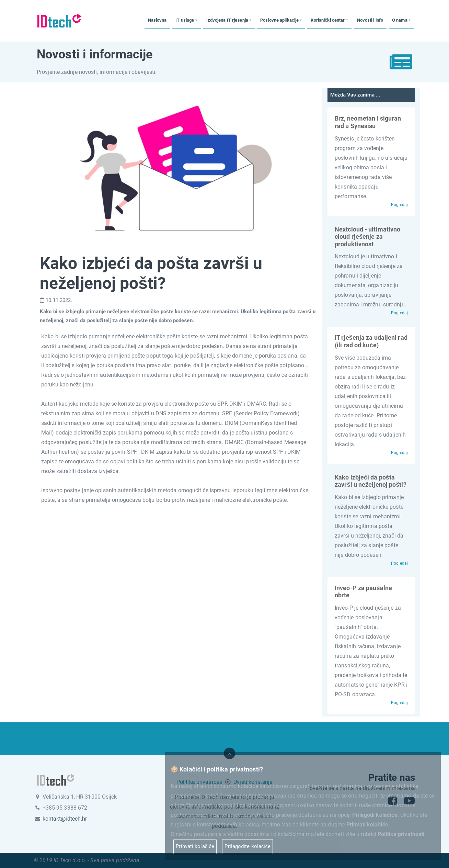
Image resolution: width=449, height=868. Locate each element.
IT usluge (185, 20)
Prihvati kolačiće (195, 846)
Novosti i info (370, 20)
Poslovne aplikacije (279, 20)
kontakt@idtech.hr (65, 819)
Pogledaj (399, 205)
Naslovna (157, 20)
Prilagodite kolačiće (247, 846)
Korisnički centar (328, 20)
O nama (400, 20)
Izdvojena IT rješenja (227, 20)
